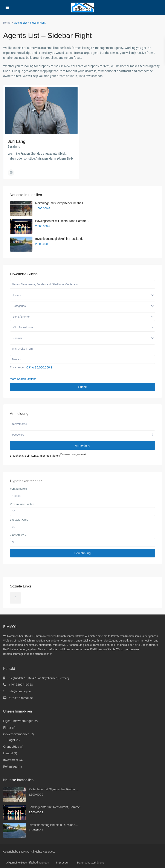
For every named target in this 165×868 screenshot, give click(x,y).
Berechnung (82, 553)
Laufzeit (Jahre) (20, 520)
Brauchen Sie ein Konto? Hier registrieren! (35, 456)
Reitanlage (10, 767)
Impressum (63, 863)
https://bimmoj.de (21, 698)
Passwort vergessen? (73, 454)
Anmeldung (83, 445)
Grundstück (11, 747)
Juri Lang (17, 141)
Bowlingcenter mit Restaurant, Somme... (62, 221)
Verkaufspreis (18, 489)
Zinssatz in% (18, 535)
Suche (82, 387)
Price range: (17, 367)
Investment (11, 760)
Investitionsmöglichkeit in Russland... (60, 239)
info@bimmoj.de (20, 691)
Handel (8, 753)
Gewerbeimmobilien (16, 734)
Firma (7, 728)
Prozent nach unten (22, 504)
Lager (11, 740)
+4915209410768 (21, 685)
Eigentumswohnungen (18, 721)
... (9, 163)
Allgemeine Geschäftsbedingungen (28, 863)
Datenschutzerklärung (91, 863)
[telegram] (15, 598)
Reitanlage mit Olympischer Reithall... (60, 203)
